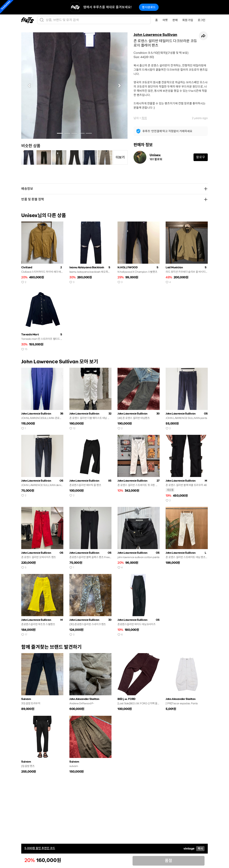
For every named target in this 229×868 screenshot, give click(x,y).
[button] (29, 86)
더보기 (120, 157)
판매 (175, 20)
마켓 (165, 20)
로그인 (202, 20)
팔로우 (201, 157)
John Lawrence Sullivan (155, 35)
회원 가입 (188, 20)
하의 (144, 118)
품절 (168, 861)
